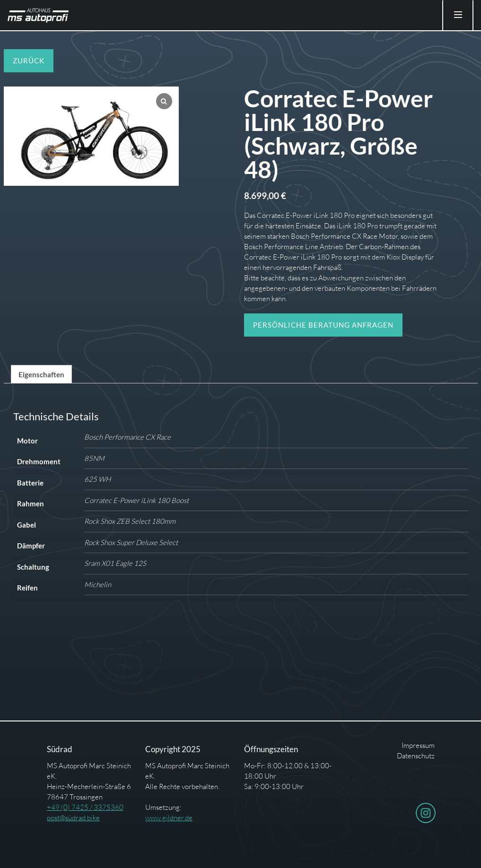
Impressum (418, 745)
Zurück (29, 61)
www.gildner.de (169, 818)
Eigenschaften (41, 374)
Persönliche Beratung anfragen (323, 325)
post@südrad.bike (73, 818)
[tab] (41, 374)
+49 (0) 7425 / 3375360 (85, 807)
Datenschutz (416, 756)
